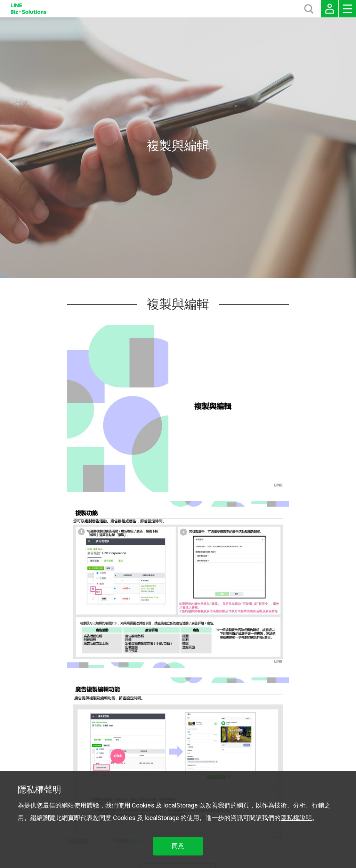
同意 (178, 846)
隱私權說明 (296, 818)
